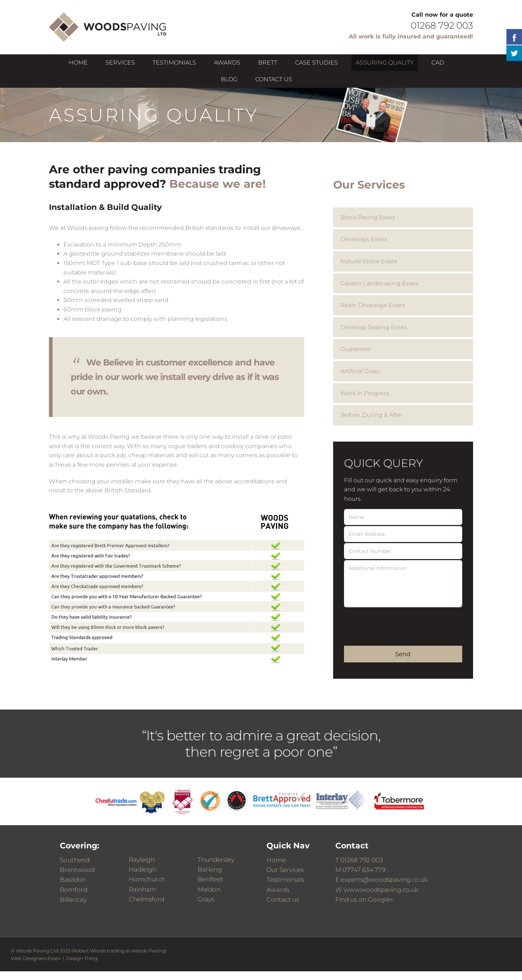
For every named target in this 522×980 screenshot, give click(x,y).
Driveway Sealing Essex (374, 327)
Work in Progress (365, 393)
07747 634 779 (364, 870)
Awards (278, 890)
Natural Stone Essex (369, 261)
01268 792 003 (362, 860)
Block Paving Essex (368, 217)
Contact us (283, 900)
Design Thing (82, 958)
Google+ (381, 900)
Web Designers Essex (36, 958)
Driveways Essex (364, 239)
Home (276, 860)
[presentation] (399, 623)
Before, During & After (372, 415)
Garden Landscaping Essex (379, 283)
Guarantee (355, 349)
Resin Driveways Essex (373, 305)
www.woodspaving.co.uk (381, 890)
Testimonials (285, 880)
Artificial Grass (360, 371)
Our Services (285, 870)
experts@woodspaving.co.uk (384, 880)
